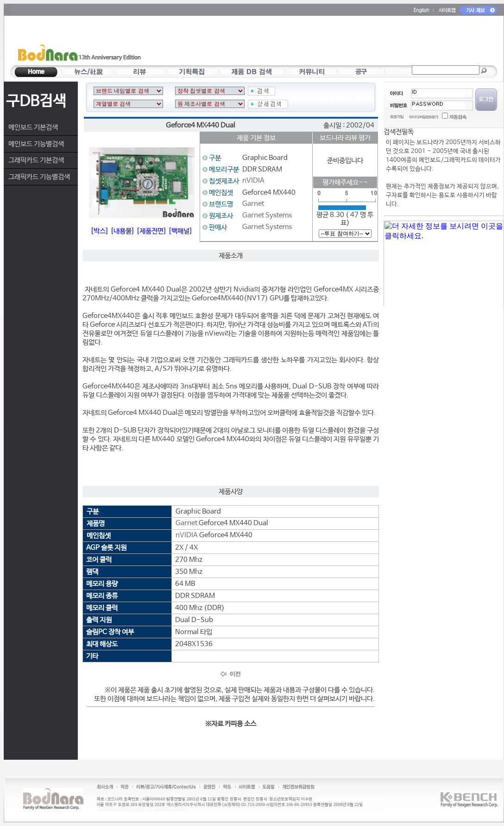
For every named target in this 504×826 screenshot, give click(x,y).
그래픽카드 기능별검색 (39, 177)
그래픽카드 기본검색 (36, 160)
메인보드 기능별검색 (36, 144)
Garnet (253, 204)
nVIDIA (253, 181)
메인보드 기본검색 (33, 127)
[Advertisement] (308, 42)
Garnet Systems (267, 215)
